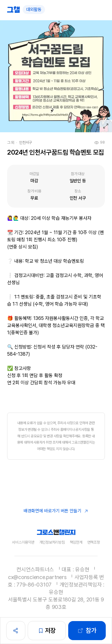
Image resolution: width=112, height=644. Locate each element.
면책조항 (94, 542)
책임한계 (76, 542)
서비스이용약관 (23, 542)
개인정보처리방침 (52, 542)
